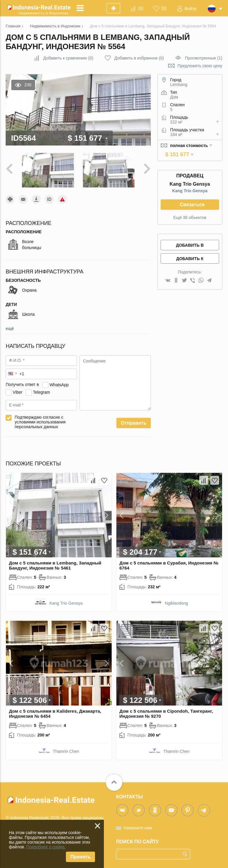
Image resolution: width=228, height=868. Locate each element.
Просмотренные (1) (204, 58)
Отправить (134, 423)
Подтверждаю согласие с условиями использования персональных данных (40, 422)
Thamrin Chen (66, 751)
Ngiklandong (176, 603)
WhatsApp (59, 384)
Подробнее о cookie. (46, 847)
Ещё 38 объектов (190, 218)
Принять (80, 857)
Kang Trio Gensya (190, 191)
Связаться (192, 205)
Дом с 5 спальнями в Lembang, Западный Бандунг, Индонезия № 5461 (55, 565)
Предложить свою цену (200, 66)
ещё (10, 329)
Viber (18, 392)
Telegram (42, 392)
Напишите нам (138, 828)
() (141, 8)
